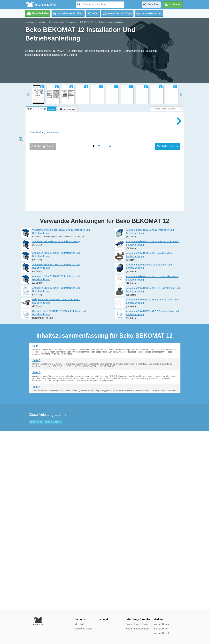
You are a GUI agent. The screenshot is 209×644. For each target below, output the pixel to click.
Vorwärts (52, 109)
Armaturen (72, 22)
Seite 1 (37, 524)
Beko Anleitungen (56, 22)
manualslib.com (161, 624)
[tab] (42, 109)
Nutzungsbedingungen (137, 629)
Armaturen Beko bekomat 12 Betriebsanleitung (56, 419)
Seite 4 (37, 565)
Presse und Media (83, 629)
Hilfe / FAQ (79, 624)
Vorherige (43, 368)
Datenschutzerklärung (137, 624)
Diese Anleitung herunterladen (45, 132)
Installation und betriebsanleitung (109, 22)
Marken (42, 22)
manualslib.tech (161, 633)
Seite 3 (37, 550)
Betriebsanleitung (134, 51)
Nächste (167, 368)
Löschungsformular (138, 619)
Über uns (79, 619)
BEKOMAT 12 (85, 22)
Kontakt (105, 619)
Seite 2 (37, 538)
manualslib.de (161, 629)
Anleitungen (30, 22)
